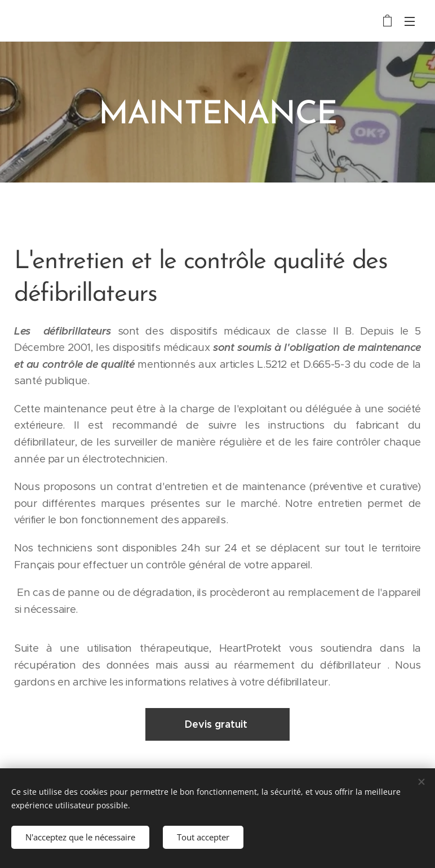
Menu (410, 21)
